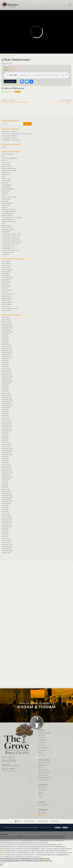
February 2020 (7, 467)
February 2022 (7, 420)
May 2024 (5, 365)
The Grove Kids (43, 780)
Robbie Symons (7, 298)
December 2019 (7, 471)
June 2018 (5, 508)
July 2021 (5, 434)
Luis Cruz (5, 292)
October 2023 (6, 379)
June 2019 (5, 483)
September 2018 (7, 501)
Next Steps (42, 787)
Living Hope (6, 205)
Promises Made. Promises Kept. (12, 217)
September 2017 (7, 526)
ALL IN (4, 160)
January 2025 (6, 348)
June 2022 (5, 412)
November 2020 (7, 450)
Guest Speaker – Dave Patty (11, 140)
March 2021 (6, 442)
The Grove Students (45, 777)
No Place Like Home (8, 209)
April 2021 (5, 440)
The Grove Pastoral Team (10, 308)
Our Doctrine (42, 740)
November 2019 (7, 473)
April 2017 (5, 536)
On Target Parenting (9, 211)
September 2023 (7, 381)
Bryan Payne (6, 265)
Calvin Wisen (6, 267)
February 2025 (7, 346)
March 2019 (6, 489)
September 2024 (7, 356)
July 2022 (5, 409)
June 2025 (5, 338)
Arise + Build (6, 164)
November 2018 (7, 497)
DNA (3, 177)
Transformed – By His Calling (11, 234)
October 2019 (6, 475)
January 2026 (6, 324)
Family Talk (6, 179)
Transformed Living (8, 248)
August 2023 (6, 383)
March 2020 (6, 465)
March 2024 (6, 369)
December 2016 (7, 544)
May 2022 (5, 414)
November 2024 (7, 352)
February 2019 (7, 491)
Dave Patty (6, 274)
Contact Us (42, 755)
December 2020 (7, 448)
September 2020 (7, 454)
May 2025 (5, 340)
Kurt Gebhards (7, 290)
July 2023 (5, 385)
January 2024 (7, 373)
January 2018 (6, 518)
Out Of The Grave (8, 213)
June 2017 (5, 532)
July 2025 (5, 336)
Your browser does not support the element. (36, 75)
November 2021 (7, 426)
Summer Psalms (7, 228)
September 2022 (7, 405)
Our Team (41, 745)
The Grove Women (44, 772)
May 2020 (5, 461)
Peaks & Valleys (7, 215)
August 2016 (6, 553)
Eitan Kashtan (7, 282)
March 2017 (6, 538)
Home (3, 56)
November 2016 (7, 546)
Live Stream (42, 813)
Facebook (44, 821)
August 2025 (6, 334)
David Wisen (6, 276)
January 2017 (6, 542)
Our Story (41, 743)
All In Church (6, 162)
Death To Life (6, 175)
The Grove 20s (43, 775)
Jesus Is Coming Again (9, 197)
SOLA (4, 224)
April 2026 (5, 318)
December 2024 (7, 350)
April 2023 (5, 391)
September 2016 (7, 550)
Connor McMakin (8, 270)
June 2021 (5, 436)
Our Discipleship (44, 748)
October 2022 (6, 403)
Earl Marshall (6, 280)
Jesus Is (4, 195)
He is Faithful (6, 187)
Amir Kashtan (6, 261)
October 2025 (6, 330)
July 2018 (5, 506)
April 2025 (5, 342)
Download (10, 81)
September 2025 (7, 332)
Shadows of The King (9, 222)
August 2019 (6, 479)
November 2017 (7, 522)
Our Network (42, 750)
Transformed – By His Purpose (12, 242)
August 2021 (6, 432)
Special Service (7, 226)
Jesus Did (5, 193)
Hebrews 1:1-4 (9, 92)
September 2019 (7, 477)
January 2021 (6, 446)
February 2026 (7, 322)
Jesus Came (6, 191)
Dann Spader (6, 272)
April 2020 (5, 463)
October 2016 (6, 548)
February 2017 (7, 540)
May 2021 (5, 438)
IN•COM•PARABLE (8, 189)
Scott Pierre (14, 70)
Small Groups (43, 765)
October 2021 (6, 428)
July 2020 (5, 456)
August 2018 (6, 503)
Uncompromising (8, 252)
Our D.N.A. (42, 738)
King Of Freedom (7, 203)
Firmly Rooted (7, 181)
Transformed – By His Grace (11, 236)
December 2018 (7, 495)
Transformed (6, 232)
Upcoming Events (44, 805)
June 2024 (5, 362)
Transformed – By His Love (10, 238)
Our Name (42, 735)
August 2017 (6, 528)
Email (19, 821)
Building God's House (9, 168)
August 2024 (6, 358)
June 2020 (5, 459)
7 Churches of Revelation (10, 158)
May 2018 (5, 510)
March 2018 (6, 514)
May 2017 (5, 534)
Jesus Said (5, 201)
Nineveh (5, 207)
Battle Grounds (7, 166)
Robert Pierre (6, 300)
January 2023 (6, 397)
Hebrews (12, 68)
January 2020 (7, 469)
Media (40, 753)
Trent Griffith (6, 310)
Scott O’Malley (7, 304)
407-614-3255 (5, 764)
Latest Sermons (43, 815)
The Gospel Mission (8, 230)
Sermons (10, 56)
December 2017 (7, 520)
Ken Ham (5, 288)
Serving (41, 795)
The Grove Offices (9, 769)
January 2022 (6, 422)
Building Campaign (45, 733)
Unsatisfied (5, 254)
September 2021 (7, 430)
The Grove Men (43, 770)
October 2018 (6, 499)
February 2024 (7, 371)
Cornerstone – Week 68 (9, 138)
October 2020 (7, 452)
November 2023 (7, 377)
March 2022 (6, 418)
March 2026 (6, 320)
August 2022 (6, 407)
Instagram (31, 821)
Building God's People (9, 170)
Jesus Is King (6, 199)
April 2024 (5, 367)
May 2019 (5, 485)
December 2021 (7, 424)
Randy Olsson (6, 296)
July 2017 (5, 530)
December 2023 (7, 375)
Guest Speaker (7, 185)
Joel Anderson (6, 286)
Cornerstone (6, 172)
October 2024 (7, 354)
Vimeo (56, 821)
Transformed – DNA (8, 246)
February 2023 (7, 395)
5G (3, 156)
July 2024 (5, 360)
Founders (5, 183)
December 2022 (7, 399)
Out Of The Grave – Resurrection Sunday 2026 (17, 134)
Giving (40, 797)
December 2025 (7, 326)
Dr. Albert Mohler (8, 278)
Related (18, 92)
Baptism (41, 792)
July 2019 (5, 481)
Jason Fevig (6, 284)
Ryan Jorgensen (7, 302)
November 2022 (7, 401)
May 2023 (5, 389)
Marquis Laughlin (8, 294)
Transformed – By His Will (10, 244)
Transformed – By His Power (11, 240)
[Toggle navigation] (70, 5)
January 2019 (6, 493)
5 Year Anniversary (8, 154)
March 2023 (6, 393)
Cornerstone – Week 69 (9, 136)
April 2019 (5, 487)
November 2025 (7, 328)
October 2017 (6, 524)
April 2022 (5, 416)
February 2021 (7, 444)
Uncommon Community (10, 250)
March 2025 (6, 344)
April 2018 (5, 512)
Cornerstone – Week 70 (9, 132)
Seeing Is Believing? (8, 219)
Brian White (6, 263)
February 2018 (7, 516)
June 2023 (5, 387)
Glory (4, 147)
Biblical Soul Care (44, 763)
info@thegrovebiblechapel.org (10, 766)
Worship (41, 768)
